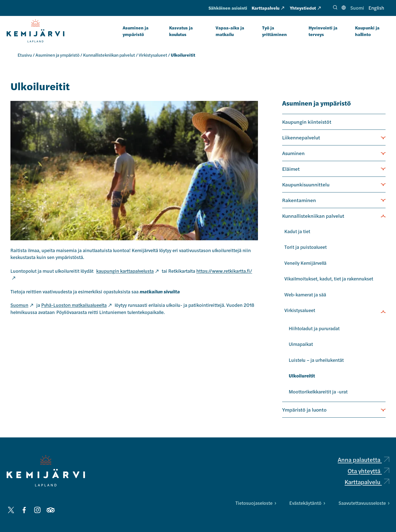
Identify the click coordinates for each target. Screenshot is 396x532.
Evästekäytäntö (307, 503)
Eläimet (291, 169)
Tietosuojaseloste (256, 503)
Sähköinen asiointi (228, 8)
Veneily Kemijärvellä (305, 263)
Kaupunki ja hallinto (367, 31)
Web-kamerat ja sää (305, 294)
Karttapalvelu (367, 482)
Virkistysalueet (153, 55)
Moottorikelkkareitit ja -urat (318, 392)
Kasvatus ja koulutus (181, 31)
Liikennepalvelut (301, 137)
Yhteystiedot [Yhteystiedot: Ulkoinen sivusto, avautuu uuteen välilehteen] (305, 8)
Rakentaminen (299, 200)
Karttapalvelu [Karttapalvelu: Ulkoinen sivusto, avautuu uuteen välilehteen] (268, 8)
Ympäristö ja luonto (304, 409)
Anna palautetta (364, 459)
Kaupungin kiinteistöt (307, 122)
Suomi (357, 8)
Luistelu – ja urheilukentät (316, 360)
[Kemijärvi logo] (46, 471)
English (376, 8)
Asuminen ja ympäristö (136, 31)
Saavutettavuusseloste (364, 503)
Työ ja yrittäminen (274, 31)
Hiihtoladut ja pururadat (314, 328)
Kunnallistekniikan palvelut (109, 55)
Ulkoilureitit (302, 376)
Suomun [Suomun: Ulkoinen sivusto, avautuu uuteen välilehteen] (22, 305)
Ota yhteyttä (369, 471)
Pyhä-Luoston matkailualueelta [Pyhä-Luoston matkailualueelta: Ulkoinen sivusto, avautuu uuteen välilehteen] (76, 305)
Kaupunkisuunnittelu (306, 184)
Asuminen (293, 153)
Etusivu (25, 55)
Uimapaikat (301, 344)
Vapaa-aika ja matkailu (230, 31)
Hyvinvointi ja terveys (323, 31)
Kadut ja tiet (297, 231)
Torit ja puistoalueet (306, 247)
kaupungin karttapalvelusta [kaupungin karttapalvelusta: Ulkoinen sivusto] (127, 271)
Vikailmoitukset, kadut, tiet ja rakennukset (329, 279)
